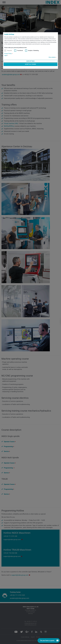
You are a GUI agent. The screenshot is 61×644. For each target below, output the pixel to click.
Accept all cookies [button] (30, 64)
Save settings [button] (30, 61)
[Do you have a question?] (57, 640)
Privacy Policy (8, 54)
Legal (6, 55)
